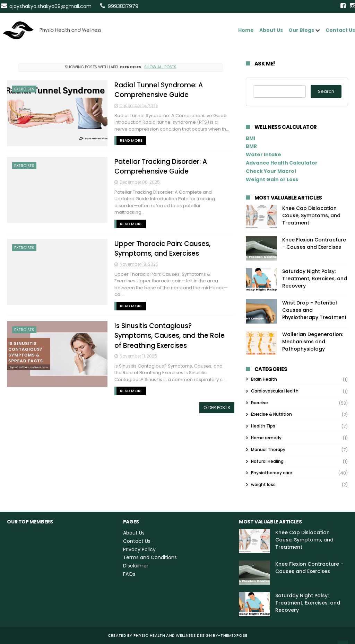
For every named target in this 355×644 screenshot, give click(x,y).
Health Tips (263, 426)
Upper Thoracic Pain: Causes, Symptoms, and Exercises (162, 249)
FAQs (129, 574)
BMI (250, 138)
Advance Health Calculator (282, 163)
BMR (251, 146)
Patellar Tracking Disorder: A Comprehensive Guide (161, 167)
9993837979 (123, 6)
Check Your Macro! (271, 171)
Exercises (24, 89)
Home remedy (266, 438)
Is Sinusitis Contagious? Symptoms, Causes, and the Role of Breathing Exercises (170, 336)
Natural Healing (267, 461)
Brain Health (264, 379)
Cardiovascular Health (275, 391)
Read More (131, 140)
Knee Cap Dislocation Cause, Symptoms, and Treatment (311, 215)
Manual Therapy (268, 449)
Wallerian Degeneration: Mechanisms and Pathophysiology (313, 342)
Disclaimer (136, 566)
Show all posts (160, 67)
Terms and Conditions (150, 557)
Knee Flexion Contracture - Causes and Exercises (314, 243)
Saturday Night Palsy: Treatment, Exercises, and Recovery (315, 279)
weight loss (263, 484)
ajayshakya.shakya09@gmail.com (50, 6)
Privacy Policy (139, 549)
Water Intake (263, 155)
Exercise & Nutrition (271, 414)
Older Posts (217, 408)
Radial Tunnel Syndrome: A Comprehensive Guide (159, 90)
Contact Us (340, 30)
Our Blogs (301, 30)
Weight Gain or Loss (272, 179)
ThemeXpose (234, 635)
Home (246, 30)
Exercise (259, 403)
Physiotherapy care (272, 473)
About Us (271, 30)
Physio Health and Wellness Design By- (177, 635)
